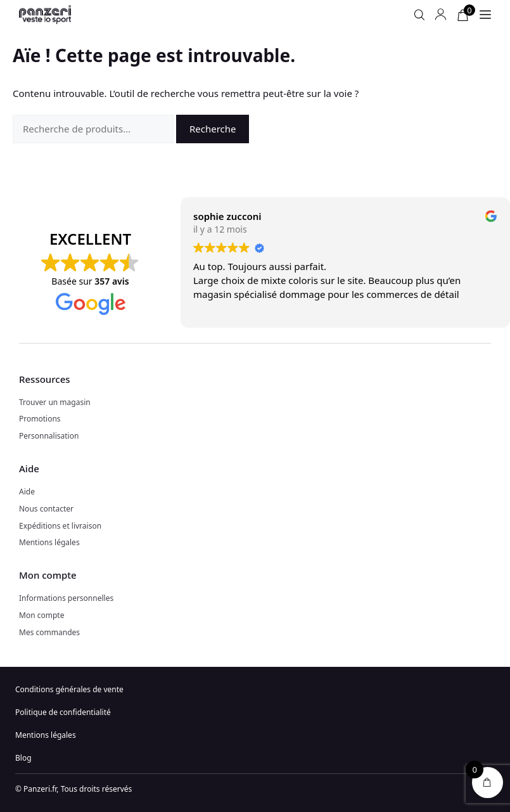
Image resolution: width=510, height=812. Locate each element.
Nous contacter (46, 509)
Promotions (40, 419)
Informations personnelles (66, 598)
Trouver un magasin (55, 402)
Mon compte (41, 615)
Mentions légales (49, 542)
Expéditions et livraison (60, 526)
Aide (27, 492)
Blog (23, 758)
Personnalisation (49, 436)
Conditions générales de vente (69, 689)
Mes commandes (49, 632)
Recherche (213, 129)
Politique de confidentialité (63, 712)
